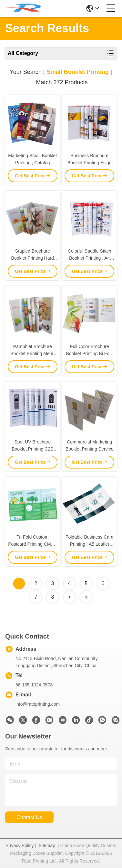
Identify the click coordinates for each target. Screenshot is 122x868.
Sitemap (47, 846)
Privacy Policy (20, 846)
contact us (29, 817)
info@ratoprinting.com (38, 704)
